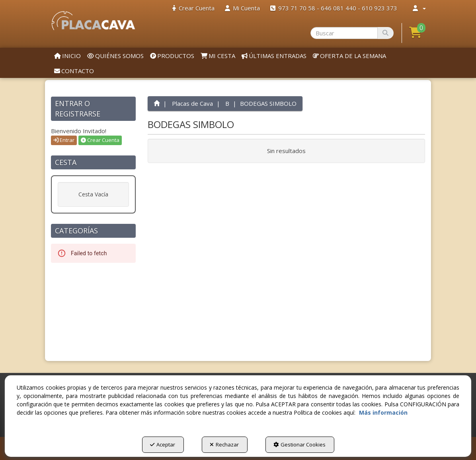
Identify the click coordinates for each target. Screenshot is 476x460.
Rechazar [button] (224, 444)
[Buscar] (385, 33)
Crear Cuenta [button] (100, 140)
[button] (93, 21)
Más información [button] (383, 412)
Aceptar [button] (163, 444)
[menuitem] (193, 8)
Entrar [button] (64, 140)
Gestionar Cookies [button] (299, 444)
